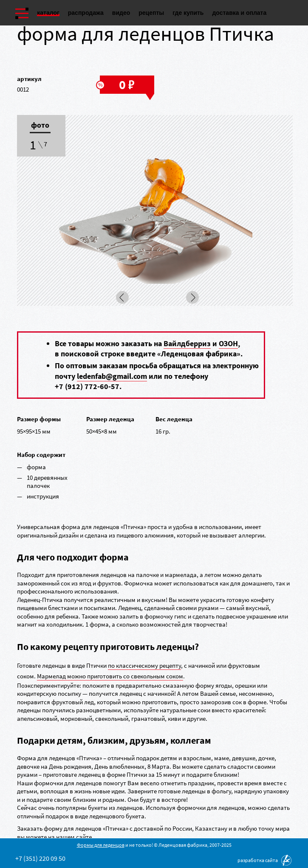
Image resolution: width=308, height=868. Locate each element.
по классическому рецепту (144, 665)
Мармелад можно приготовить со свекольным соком (110, 676)
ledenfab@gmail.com (112, 376)
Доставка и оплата (239, 13)
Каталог (48, 13)
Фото (40, 126)
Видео (121, 13)
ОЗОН (228, 343)
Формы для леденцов (101, 845)
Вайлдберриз (187, 343)
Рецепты (151, 13)
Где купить (188, 13)
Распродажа (86, 13)
